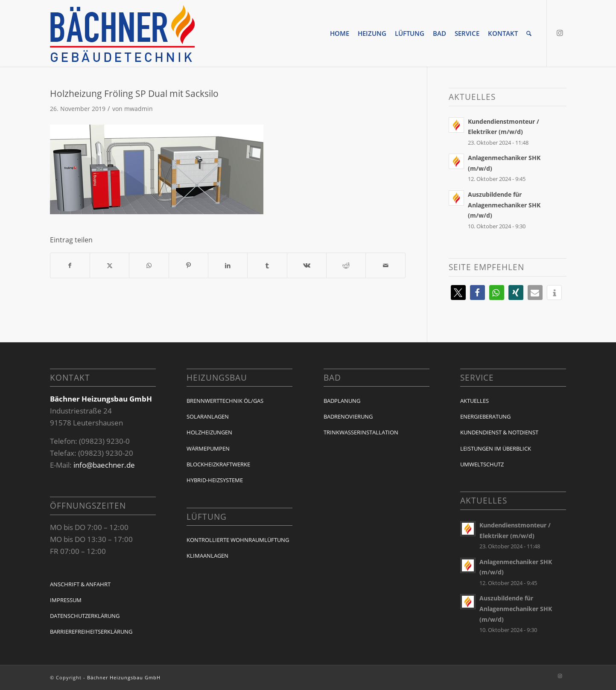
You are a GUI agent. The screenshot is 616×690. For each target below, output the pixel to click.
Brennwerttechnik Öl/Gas (225, 401)
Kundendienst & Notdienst (499, 432)
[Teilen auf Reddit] (346, 265)
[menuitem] (340, 33)
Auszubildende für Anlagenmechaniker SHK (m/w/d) (504, 205)
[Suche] (529, 33)
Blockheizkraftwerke (218, 464)
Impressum (66, 600)
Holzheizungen (209, 432)
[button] (458, 293)
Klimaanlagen (207, 556)
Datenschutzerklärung (85, 616)
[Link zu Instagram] (560, 33)
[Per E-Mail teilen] (385, 265)
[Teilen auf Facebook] (70, 265)
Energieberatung (485, 416)
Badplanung (342, 401)
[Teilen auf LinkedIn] (228, 265)
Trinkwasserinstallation (361, 432)
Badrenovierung (348, 416)
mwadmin (139, 109)
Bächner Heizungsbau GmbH (124, 677)
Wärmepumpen (208, 448)
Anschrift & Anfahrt (80, 584)
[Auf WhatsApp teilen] (149, 265)
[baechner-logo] (123, 33)
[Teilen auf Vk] (307, 265)
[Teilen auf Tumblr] (267, 265)
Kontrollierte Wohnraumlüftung (238, 540)
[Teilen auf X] (109, 265)
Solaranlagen (208, 416)
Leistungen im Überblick (496, 448)
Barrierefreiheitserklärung (91, 632)
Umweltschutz (482, 464)
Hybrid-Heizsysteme (215, 480)
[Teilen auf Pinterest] (188, 265)
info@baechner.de (104, 465)
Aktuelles (474, 401)
